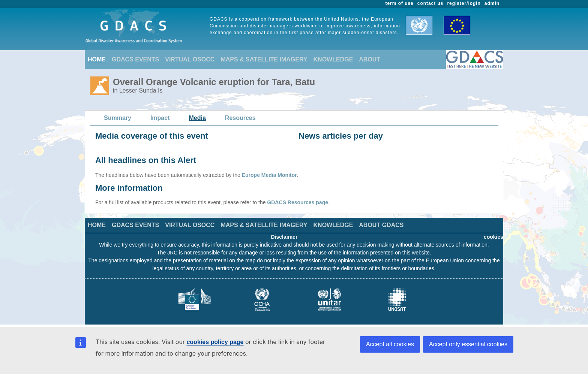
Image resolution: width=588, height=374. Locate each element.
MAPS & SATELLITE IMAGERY (264, 59)
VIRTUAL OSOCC (190, 59)
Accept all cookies (390, 344)
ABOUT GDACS (381, 225)
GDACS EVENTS (135, 59)
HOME (97, 59)
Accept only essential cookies (468, 344)
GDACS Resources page (298, 202)
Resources (240, 118)
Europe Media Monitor (269, 175)
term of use (400, 3)
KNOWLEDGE (333, 59)
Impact (160, 118)
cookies (493, 237)
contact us (430, 3)
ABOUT (370, 59)
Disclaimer (284, 237)
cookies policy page (215, 342)
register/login (464, 3)
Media (197, 118)
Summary (118, 118)
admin (492, 3)
